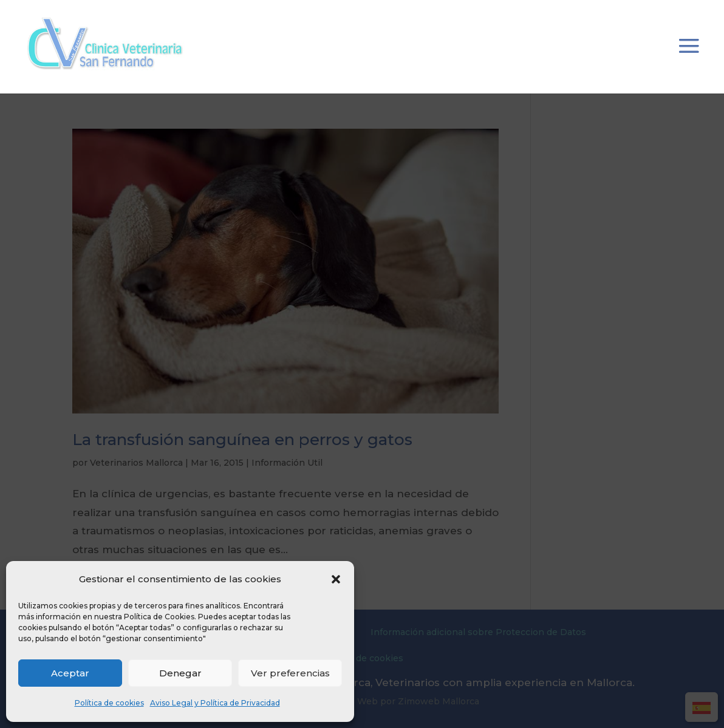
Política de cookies (109, 703)
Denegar (180, 673)
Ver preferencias (290, 673)
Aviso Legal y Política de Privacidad (215, 703)
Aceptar (70, 673)
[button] (336, 579)
